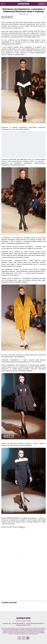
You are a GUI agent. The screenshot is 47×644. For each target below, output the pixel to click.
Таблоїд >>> (22, 527)
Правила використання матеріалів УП (35, 623)
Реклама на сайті (7, 623)
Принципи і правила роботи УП (23, 625)
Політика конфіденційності (19, 623)
